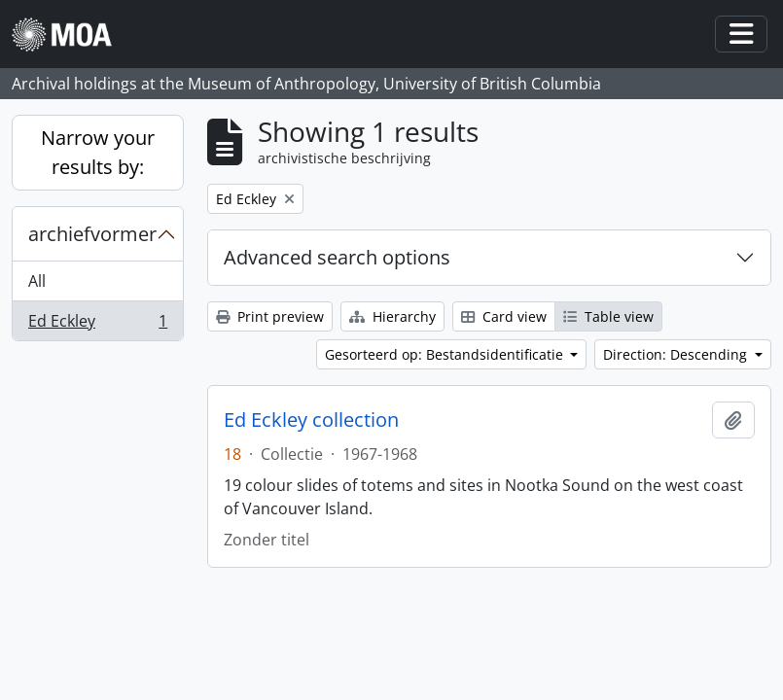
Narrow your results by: (98, 152)
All (37, 281)
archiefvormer (92, 234)
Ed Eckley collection (311, 420)
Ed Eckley (97, 325)
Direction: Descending (677, 354)
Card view (504, 316)
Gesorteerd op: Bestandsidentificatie (446, 354)
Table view (608, 316)
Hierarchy (392, 316)
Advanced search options (337, 257)
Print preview (270, 316)
